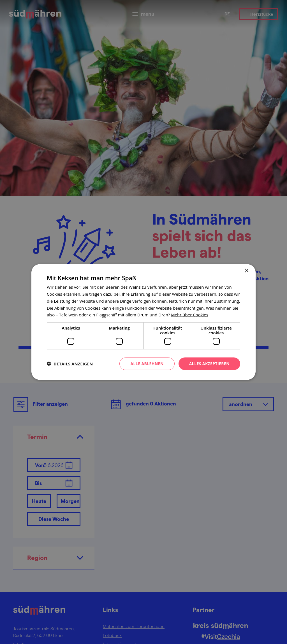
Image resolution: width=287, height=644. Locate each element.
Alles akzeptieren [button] (209, 364)
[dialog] (143, 322)
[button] (70, 364)
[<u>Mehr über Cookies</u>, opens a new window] (190, 315)
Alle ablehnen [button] (147, 364)
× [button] (247, 271)
